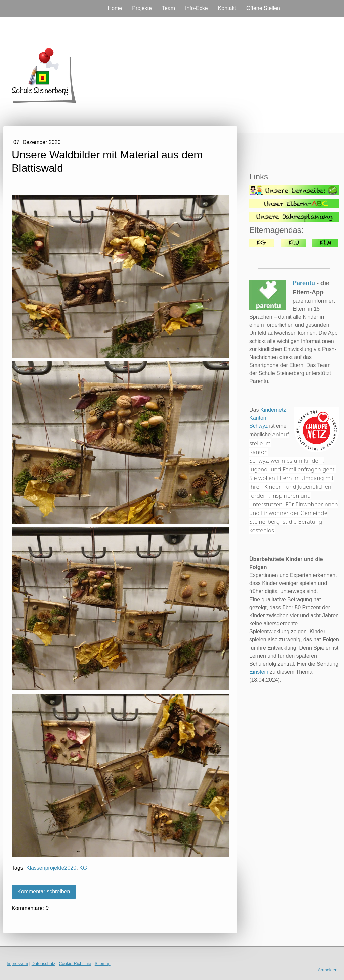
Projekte (142, 8)
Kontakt (227, 8)
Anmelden (328, 970)
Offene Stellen (263, 8)
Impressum (17, 963)
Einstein (259, 672)
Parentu (304, 283)
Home (115, 8)
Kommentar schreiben (44, 892)
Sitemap (103, 963)
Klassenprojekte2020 (51, 868)
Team (168, 8)
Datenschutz (44, 963)
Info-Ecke (197, 8)
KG (83, 868)
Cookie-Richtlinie (75, 963)
